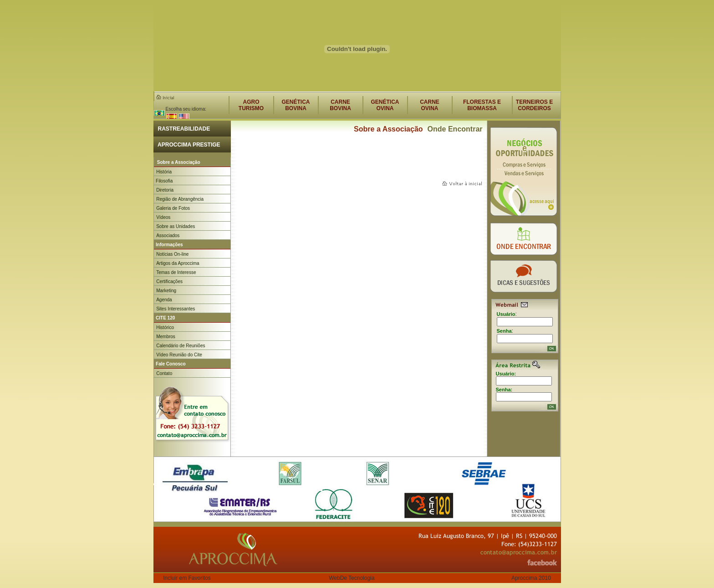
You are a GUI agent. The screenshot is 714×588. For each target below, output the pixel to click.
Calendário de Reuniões (181, 346)
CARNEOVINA (430, 105)
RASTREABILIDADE (182, 129)
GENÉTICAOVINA (385, 105)
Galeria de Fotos (173, 208)
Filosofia (163, 181)
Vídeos (163, 217)
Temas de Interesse (176, 272)
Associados (168, 236)
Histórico (165, 327)
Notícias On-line (172, 254)
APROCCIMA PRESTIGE (187, 145)
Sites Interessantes (176, 309)
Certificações (169, 281)
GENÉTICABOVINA (296, 105)
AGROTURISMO (251, 105)
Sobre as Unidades (176, 226)
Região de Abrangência (180, 199)
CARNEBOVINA (340, 105)
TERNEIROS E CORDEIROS (534, 105)
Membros (166, 337)
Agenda (164, 300)
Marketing (166, 291)
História (164, 172)
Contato (164, 373)
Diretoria (165, 190)
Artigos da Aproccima (178, 263)
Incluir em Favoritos (187, 578)
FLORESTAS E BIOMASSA (482, 105)
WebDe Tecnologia (352, 578)
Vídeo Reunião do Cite (179, 355)
